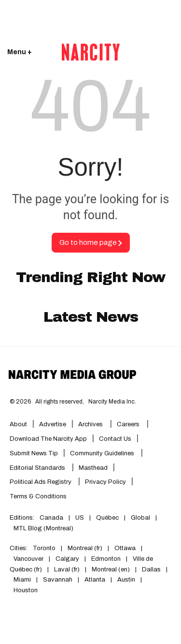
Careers (128, 424)
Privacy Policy (105, 482)
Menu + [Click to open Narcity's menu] (20, 52)
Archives (90, 424)
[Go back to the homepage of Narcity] (91, 52)
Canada (51, 518)
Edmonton (106, 559)
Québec (107, 518)
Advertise (53, 424)
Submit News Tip (34, 453)
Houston (26, 590)
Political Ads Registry (41, 482)
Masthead (93, 468)
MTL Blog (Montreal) (43, 528)
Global (140, 518)
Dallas (151, 569)
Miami (22, 580)
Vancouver (28, 559)
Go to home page (91, 242)
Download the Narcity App (48, 439)
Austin (126, 580)
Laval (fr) (67, 569)
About (18, 424)
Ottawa (125, 548)
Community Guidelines (103, 453)
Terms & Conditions (38, 496)
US (80, 518)
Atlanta (95, 580)
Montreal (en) (111, 569)
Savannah (58, 580)
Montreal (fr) (85, 548)
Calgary (67, 559)
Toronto (44, 548)
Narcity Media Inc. (112, 402)
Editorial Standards (38, 468)
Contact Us (115, 439)
